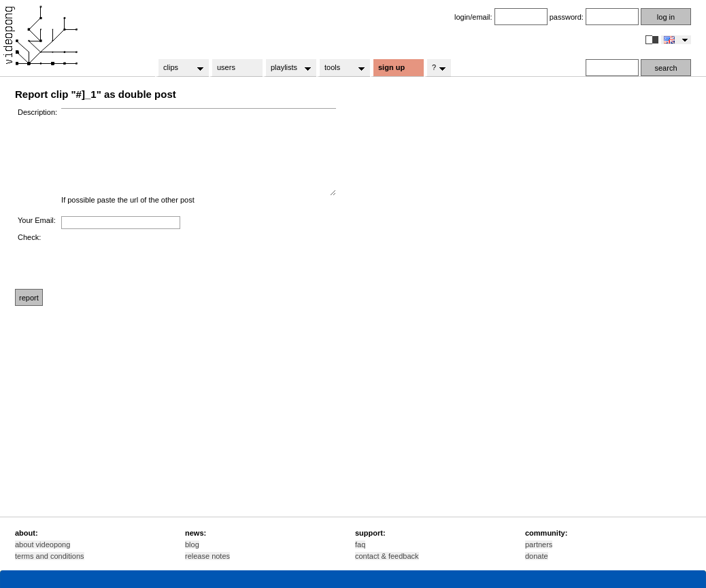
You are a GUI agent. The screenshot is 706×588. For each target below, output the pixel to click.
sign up (391, 67)
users (226, 67)
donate (537, 556)
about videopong (43, 544)
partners (539, 544)
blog (192, 544)
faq (360, 544)
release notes (207, 556)
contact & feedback (387, 556)
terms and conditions (50, 556)
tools (340, 68)
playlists (287, 68)
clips (179, 68)
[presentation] (165, 260)
